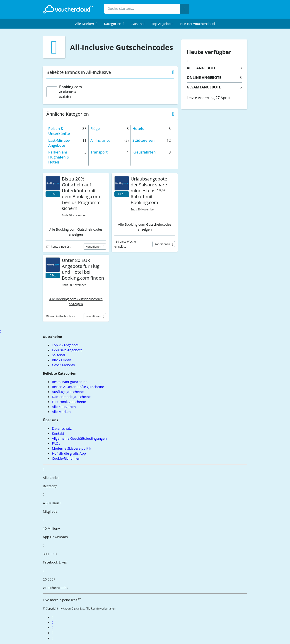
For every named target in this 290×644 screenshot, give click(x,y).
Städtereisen (144, 140)
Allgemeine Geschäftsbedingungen (79, 438)
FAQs (56, 443)
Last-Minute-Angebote (59, 143)
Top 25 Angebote (65, 345)
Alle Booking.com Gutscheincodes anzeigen (76, 232)
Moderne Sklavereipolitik (71, 448)
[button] (86, 24)
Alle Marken (61, 412)
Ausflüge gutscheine (68, 392)
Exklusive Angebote (67, 350)
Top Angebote (162, 24)
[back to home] (68, 9)
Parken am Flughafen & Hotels (59, 157)
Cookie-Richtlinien (66, 458)
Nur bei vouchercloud (197, 24)
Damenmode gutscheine (71, 397)
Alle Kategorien (64, 407)
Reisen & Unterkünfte (59, 131)
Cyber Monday (63, 365)
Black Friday (61, 360)
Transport (99, 152)
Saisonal (138, 24)
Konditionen (94, 247)
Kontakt (58, 433)
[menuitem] (86, 24)
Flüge (95, 129)
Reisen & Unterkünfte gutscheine (78, 387)
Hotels (138, 129)
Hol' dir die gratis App (69, 453)
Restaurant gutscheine (70, 382)
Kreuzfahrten (144, 152)
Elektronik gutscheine (69, 402)
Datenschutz (62, 428)
